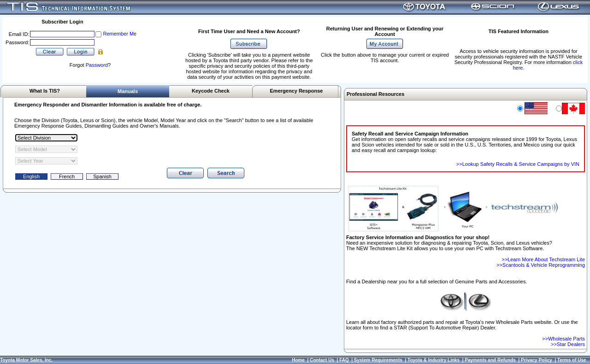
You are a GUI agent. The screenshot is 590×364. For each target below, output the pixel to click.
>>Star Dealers (568, 344)
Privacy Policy (537, 360)
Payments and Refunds (490, 360)
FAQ (344, 360)
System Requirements (378, 360)
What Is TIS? (45, 91)
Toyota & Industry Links (434, 360)
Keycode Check (211, 91)
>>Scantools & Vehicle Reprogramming (541, 265)
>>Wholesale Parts (563, 339)
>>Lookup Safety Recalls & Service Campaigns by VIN (518, 164)
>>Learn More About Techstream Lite (543, 259)
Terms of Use (572, 360)
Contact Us (322, 360)
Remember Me (120, 34)
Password (97, 65)
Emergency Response (297, 91)
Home (298, 360)
